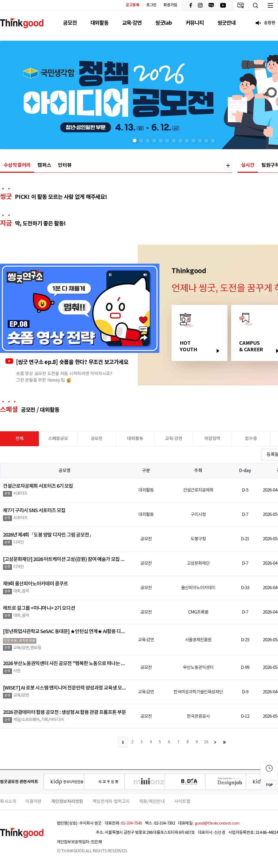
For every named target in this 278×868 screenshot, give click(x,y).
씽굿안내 (227, 23)
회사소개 (8, 802)
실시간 (248, 165)
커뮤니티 (195, 23)
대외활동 (99, 23)
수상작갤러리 (17, 165)
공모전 (70, 23)
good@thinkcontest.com (217, 823)
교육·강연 (132, 23)
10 (206, 742)
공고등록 (133, 5)
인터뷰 (65, 165)
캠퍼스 (44, 165)
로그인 (151, 5)
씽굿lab (164, 23)
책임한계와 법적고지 (111, 802)
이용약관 (34, 802)
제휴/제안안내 (152, 802)
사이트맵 (182, 802)
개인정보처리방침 (67, 802)
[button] (135, 141)
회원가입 (170, 5)
